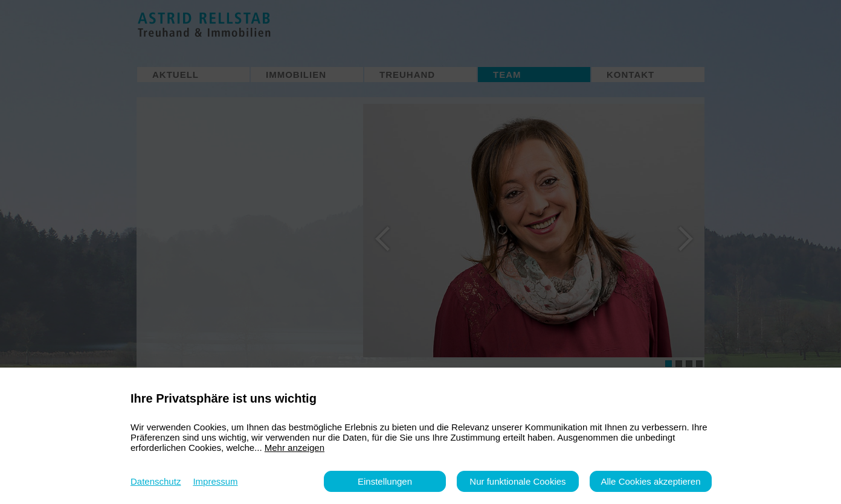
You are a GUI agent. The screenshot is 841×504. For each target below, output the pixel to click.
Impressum (215, 481)
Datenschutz (156, 481)
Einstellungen (385, 481)
